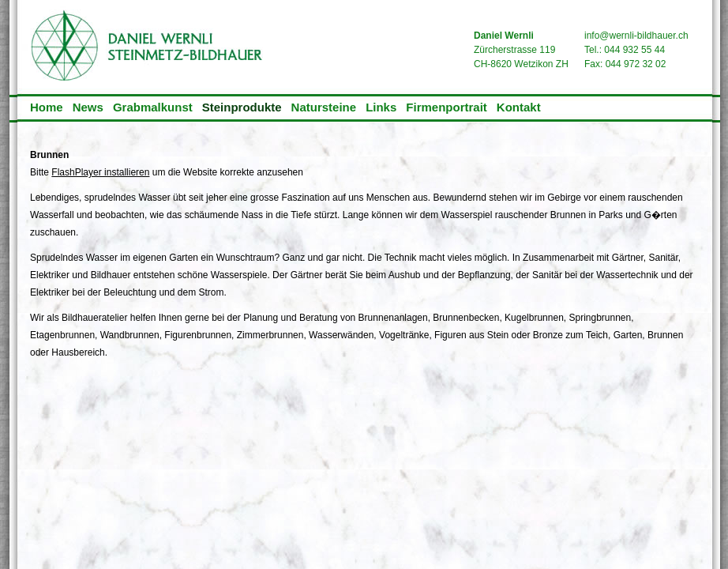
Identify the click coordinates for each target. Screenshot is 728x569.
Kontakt (519, 107)
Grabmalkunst (153, 107)
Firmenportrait (447, 107)
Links (381, 107)
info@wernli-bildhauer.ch (636, 36)
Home (47, 107)
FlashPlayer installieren (100, 172)
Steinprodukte (242, 107)
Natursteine (324, 107)
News (88, 107)
